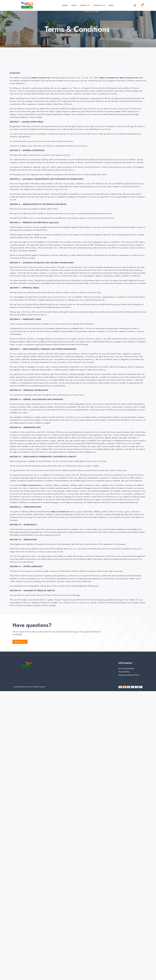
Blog (111, 5)
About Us (85, 5)
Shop (74, 5)
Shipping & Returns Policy (129, 675)
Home (65, 5)
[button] (135, 5)
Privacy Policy (124, 672)
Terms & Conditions (126, 668)
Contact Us (99, 5)
